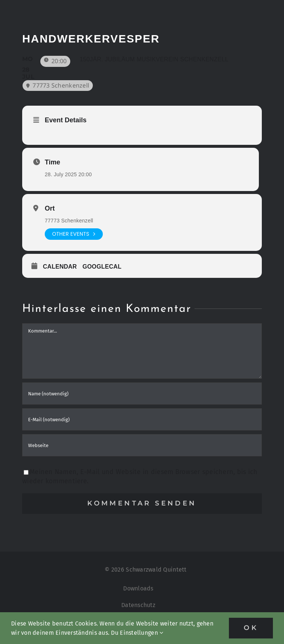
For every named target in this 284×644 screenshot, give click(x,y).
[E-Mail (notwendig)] (142, 419)
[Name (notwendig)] (142, 393)
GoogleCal (102, 267)
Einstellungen (141, 633)
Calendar (60, 267)
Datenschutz (138, 605)
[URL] (142, 445)
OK (251, 628)
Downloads (138, 588)
